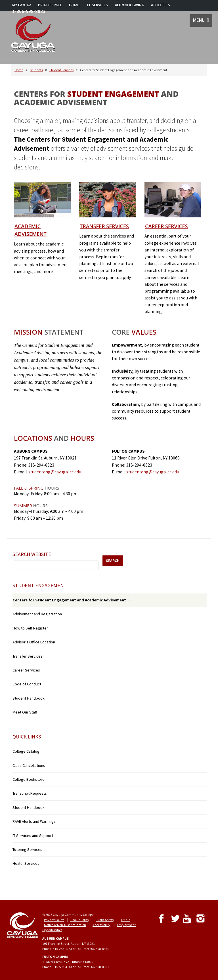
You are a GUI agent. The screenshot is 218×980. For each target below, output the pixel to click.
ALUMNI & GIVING (130, 5)
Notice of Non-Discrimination (65, 925)
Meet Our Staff (25, 712)
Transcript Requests (30, 793)
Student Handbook (29, 698)
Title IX (125, 920)
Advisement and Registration (37, 614)
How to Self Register (30, 628)
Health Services (26, 863)
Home (19, 70)
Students (36, 70)
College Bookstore (29, 779)
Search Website (32, 554)
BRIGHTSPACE (50, 5)
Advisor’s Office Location (34, 642)
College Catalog (26, 751)
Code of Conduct (27, 684)
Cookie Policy (80, 920)
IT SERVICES (98, 5)
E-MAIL (75, 5)
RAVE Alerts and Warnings (34, 821)
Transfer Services (104, 226)
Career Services (166, 226)
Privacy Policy (54, 920)
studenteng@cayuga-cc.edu (55, 472)
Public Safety (105, 920)
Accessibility (101, 925)
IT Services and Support (33, 836)
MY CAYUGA (22, 5)
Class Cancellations (29, 765)
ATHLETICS (161, 5)
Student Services (61, 70)
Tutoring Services (27, 849)
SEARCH (113, 561)
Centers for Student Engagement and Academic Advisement (69, 600)
